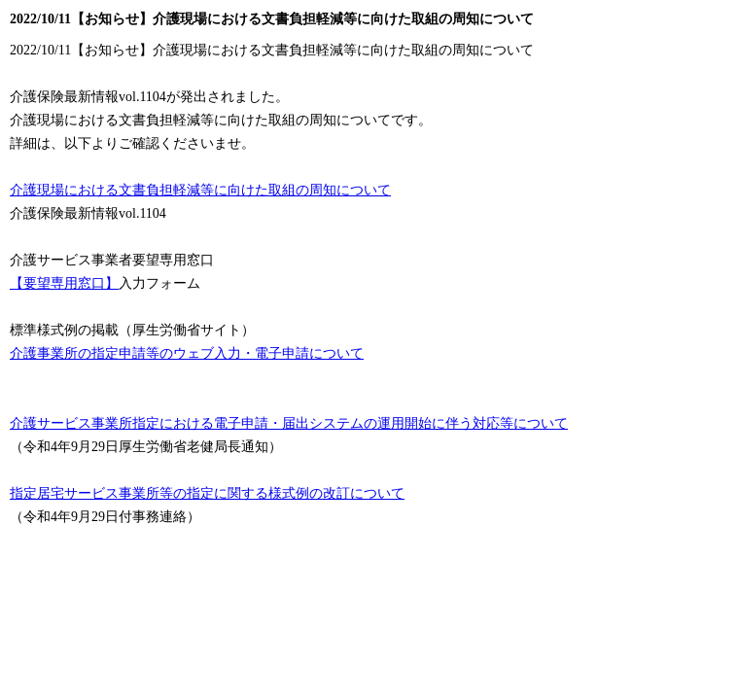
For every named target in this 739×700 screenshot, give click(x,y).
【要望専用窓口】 (64, 283)
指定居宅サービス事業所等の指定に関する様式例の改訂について (207, 493)
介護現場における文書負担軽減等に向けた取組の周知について (200, 190)
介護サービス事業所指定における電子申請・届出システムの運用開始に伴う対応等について (289, 423)
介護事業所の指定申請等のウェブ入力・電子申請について (187, 353)
